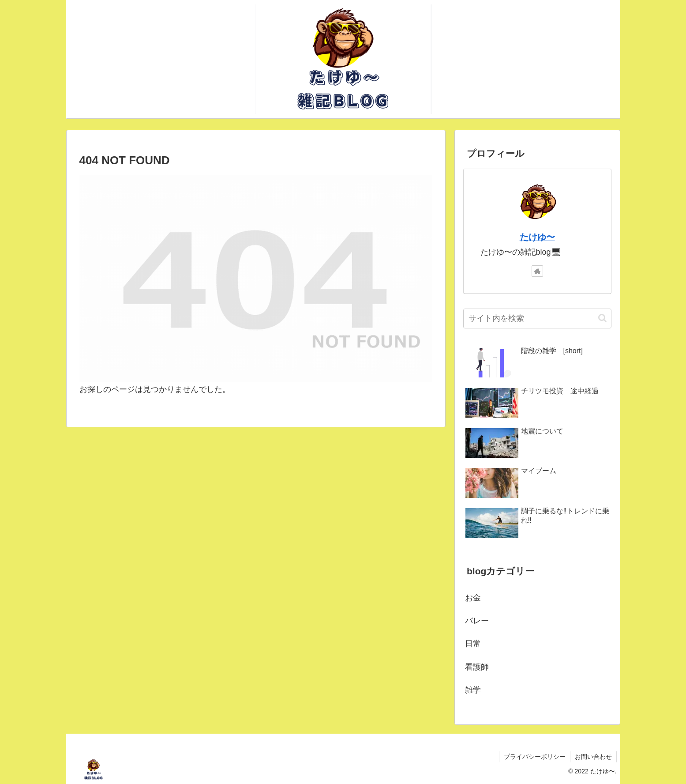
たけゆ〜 (537, 237)
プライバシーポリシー (535, 757)
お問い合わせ (593, 757)
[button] (602, 318)
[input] (537, 318)
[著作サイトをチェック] (537, 271)
